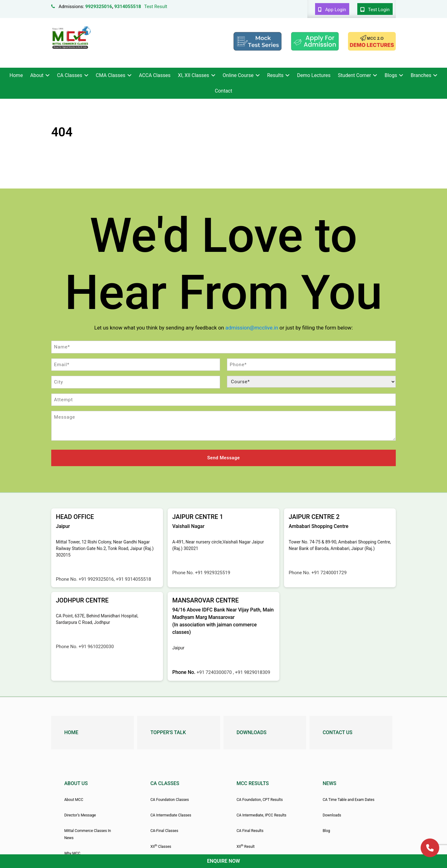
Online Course (238, 75)
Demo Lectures (314, 75)
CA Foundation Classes (169, 799)
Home (16, 75)
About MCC (74, 799)
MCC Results (253, 782)
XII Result (246, 846)
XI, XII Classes (193, 75)
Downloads (252, 732)
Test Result (156, 7)
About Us (76, 782)
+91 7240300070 (215, 671)
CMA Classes (111, 75)
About (37, 75)
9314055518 (128, 7)
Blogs (391, 75)
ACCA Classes (155, 75)
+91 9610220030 (96, 646)
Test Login (375, 10)
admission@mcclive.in (252, 328)
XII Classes (161, 846)
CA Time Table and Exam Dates (348, 799)
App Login (332, 10)
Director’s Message (80, 814)
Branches (421, 75)
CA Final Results (250, 830)
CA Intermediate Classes (171, 814)
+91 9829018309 (253, 671)
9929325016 (99, 7)
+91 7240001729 (329, 572)
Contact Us (337, 732)
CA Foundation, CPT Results (260, 799)
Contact (223, 91)
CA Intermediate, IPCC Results (262, 814)
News (329, 782)
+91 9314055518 (133, 578)
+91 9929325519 (212, 572)
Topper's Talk (168, 732)
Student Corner (354, 75)
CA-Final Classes (164, 830)
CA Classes (70, 75)
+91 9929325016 (96, 578)
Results (275, 75)
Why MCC (72, 853)
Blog (326, 830)
